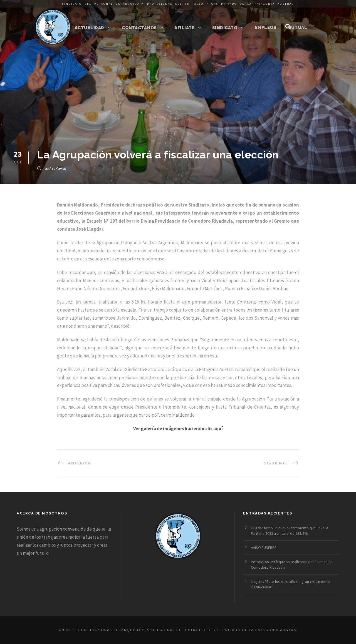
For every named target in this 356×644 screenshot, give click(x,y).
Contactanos (139, 28)
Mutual (297, 28)
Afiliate (184, 28)
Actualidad (90, 28)
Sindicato (225, 28)
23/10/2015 (56, 169)
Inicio (56, 28)
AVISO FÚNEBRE (264, 548)
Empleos (266, 28)
